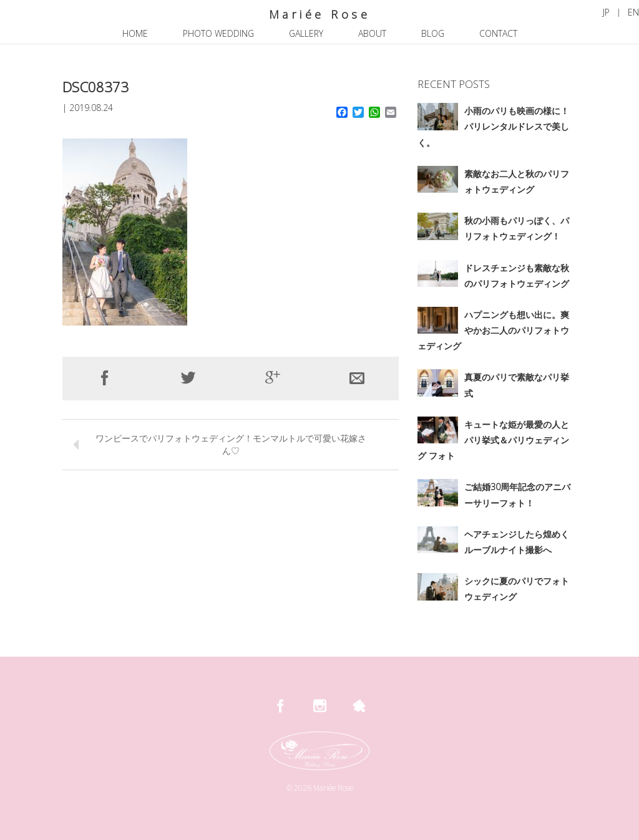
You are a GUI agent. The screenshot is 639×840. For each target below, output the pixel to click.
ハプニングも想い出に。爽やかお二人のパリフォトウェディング (493, 330)
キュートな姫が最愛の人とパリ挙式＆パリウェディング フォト (493, 440)
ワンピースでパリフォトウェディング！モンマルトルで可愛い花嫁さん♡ (231, 444)
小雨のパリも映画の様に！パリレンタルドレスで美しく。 (493, 126)
